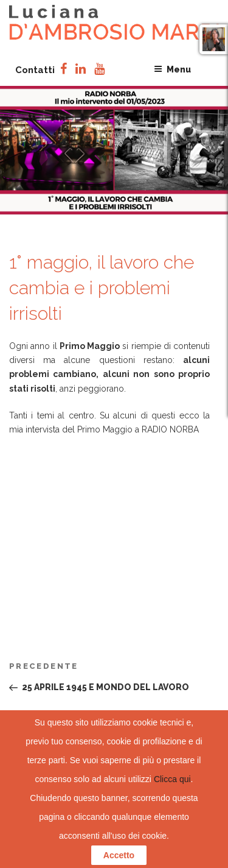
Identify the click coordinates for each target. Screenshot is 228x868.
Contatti (35, 70)
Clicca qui (172, 779)
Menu (172, 69)
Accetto (119, 855)
